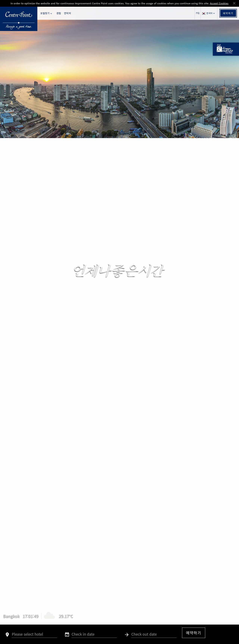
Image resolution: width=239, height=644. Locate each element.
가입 (198, 13)
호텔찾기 (46, 13)
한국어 (209, 13)
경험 (59, 13)
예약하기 (228, 13)
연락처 (67, 13)
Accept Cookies (219, 3)
